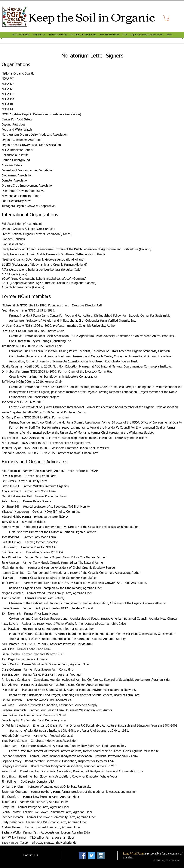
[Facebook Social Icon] (83, 855)
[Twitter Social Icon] (92, 855)
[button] (167, 18)
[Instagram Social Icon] (101, 855)
